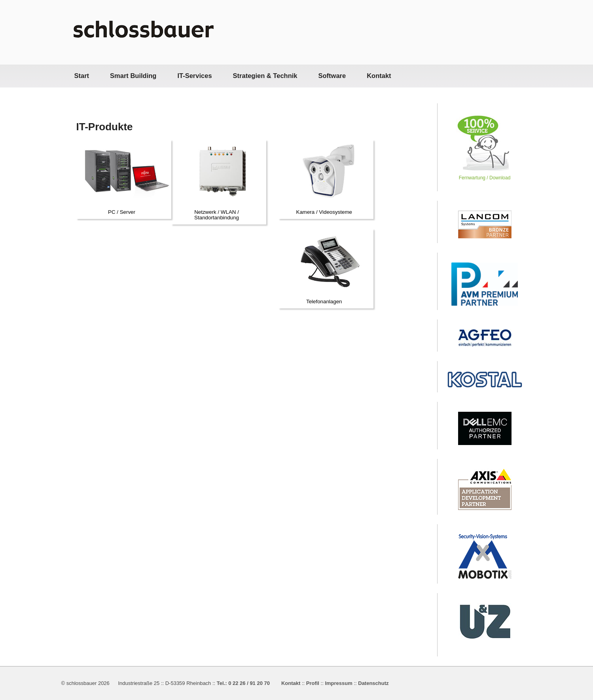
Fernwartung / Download (485, 175)
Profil (313, 683)
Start (82, 76)
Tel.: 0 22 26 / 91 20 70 (243, 683)
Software (332, 76)
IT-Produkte (105, 127)
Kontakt (379, 76)
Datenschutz (373, 683)
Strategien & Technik (265, 76)
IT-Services (194, 76)
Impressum (338, 683)
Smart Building (133, 76)
